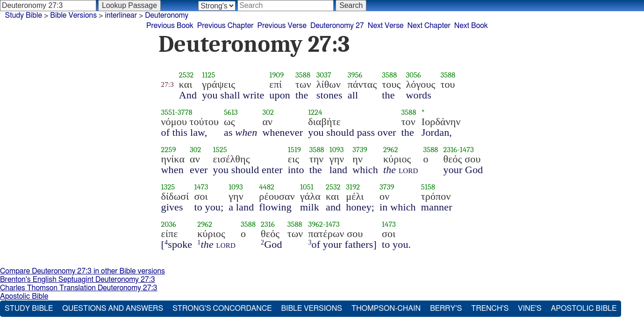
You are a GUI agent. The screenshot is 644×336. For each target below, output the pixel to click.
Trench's (490, 308)
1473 (467, 150)
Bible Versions (73, 15)
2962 (391, 150)
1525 (220, 150)
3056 (413, 75)
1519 (294, 150)
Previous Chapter (225, 26)
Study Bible (24, 15)
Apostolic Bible (24, 296)
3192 (353, 187)
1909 (276, 75)
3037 (324, 75)
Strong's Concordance (222, 308)
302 (268, 112)
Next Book (471, 26)
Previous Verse (282, 26)
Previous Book (170, 26)
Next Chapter (429, 26)
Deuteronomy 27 (337, 26)
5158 (428, 187)
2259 (169, 150)
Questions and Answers (113, 308)
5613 (231, 112)
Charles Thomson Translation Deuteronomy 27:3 (79, 288)
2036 (169, 224)
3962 (315, 224)
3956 (355, 75)
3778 (185, 112)
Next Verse (386, 26)
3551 (168, 112)
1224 (315, 112)
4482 (267, 187)
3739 (360, 150)
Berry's (446, 308)
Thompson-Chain (386, 308)
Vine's (530, 308)
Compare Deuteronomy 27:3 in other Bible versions (82, 271)
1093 (337, 150)
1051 (307, 187)
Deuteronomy (167, 15)
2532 (186, 75)
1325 (168, 187)
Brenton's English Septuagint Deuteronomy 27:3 (78, 280)
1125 (208, 75)
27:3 (168, 84)
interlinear (121, 15)
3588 (303, 75)
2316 (450, 150)
